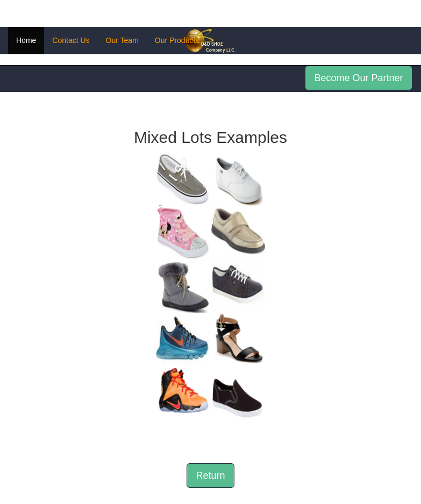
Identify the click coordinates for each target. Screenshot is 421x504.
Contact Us (71, 40)
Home (26, 40)
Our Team (122, 40)
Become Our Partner (358, 78)
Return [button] (210, 476)
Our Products (177, 40)
